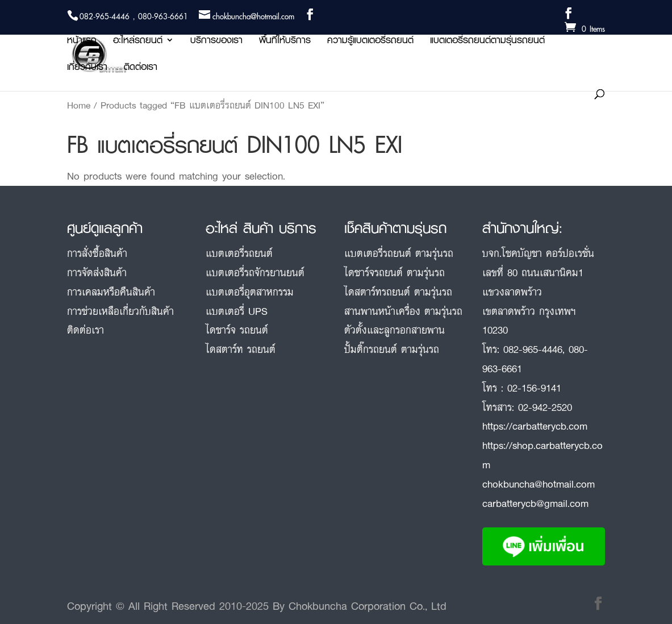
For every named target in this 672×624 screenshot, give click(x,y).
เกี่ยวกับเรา (87, 68)
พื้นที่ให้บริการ (285, 42)
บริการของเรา (216, 42)
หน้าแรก (82, 42)
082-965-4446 (533, 349)
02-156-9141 (534, 388)
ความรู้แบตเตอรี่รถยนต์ (370, 42)
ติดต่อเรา (141, 68)
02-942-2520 (545, 407)
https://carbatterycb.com (535, 426)
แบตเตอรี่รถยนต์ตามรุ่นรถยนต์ (487, 42)
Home (79, 105)
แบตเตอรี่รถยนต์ (239, 253)
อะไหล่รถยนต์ (138, 42)
